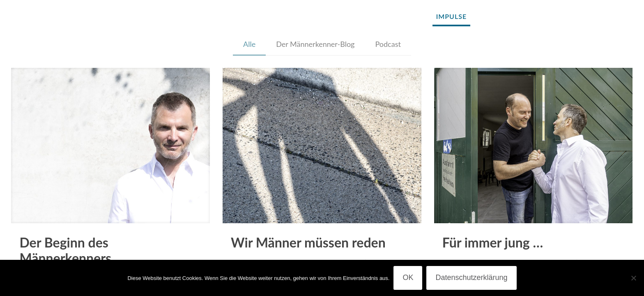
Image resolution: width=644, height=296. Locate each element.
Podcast (388, 44)
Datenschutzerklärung (471, 277)
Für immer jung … (493, 242)
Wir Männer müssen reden (308, 242)
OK (408, 277)
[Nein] (634, 278)
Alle (249, 44)
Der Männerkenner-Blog (315, 44)
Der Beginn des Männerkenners (65, 250)
